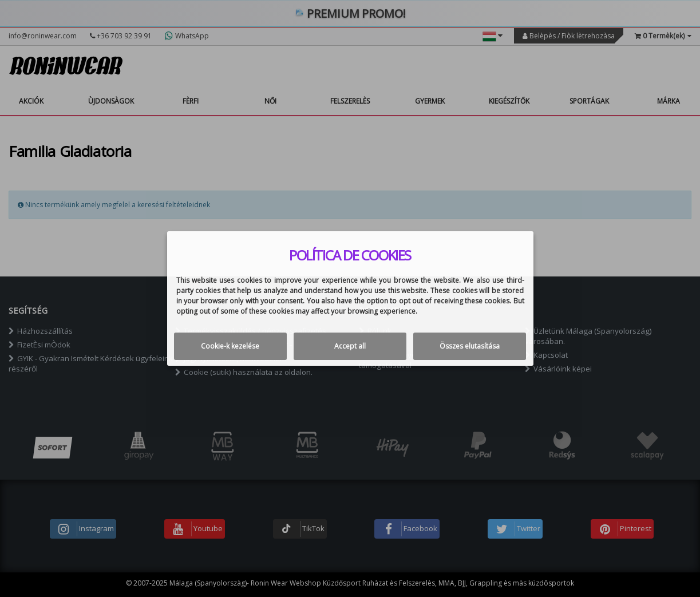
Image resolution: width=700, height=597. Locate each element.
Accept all (350, 346)
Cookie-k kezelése (230, 346)
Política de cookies (350, 255)
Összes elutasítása (470, 346)
